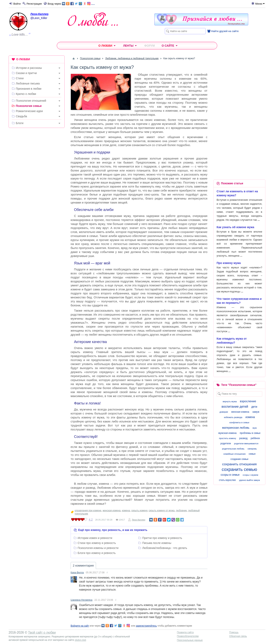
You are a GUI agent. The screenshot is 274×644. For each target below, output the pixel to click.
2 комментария (83, 565)
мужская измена (227, 433)
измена (126, 511)
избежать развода (233, 417)
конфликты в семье (239, 422)
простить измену (227, 438)
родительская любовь (233, 449)
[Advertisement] (37, 192)
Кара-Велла (77, 573)
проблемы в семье (250, 433)
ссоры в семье (230, 475)
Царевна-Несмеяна (81, 600)
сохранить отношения (239, 464)
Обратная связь (238, 636)
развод (243, 438)
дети (254, 407)
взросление (248, 401)
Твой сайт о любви (42, 632)
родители (226, 443)
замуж (256, 412)
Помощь (234, 632)
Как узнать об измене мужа (235, 227)
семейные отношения (234, 454)
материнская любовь (236, 428)
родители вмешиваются (246, 443)
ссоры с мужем (250, 475)
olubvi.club (80, 640)
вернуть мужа (230, 401)
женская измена (112, 511)
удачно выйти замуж (249, 480)
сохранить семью (239, 469)
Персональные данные (190, 640)
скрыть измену (139, 511)
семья (252, 454)
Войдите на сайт (80, 626)
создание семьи (239, 459)
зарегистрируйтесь (146, 626)
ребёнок (255, 438)
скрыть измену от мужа (161, 511)
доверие (224, 412)
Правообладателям (188, 636)
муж (255, 428)
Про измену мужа (229, 263)
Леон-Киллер (39, 14)
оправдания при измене (88, 511)
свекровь (252, 449)
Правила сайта (185, 632)
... (78, 3)
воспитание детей (235, 407)
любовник (181, 511)
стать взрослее (227, 480)
